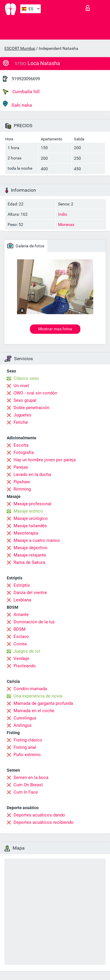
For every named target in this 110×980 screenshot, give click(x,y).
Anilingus (23, 725)
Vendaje (21, 659)
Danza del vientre (30, 593)
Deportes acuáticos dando (39, 815)
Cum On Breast (28, 785)
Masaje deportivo (31, 548)
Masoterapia (26, 533)
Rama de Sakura (29, 562)
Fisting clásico (28, 740)
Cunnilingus (25, 718)
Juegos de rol (27, 651)
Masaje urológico (31, 518)
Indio (63, 214)
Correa (20, 644)
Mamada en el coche (34, 711)
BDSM (20, 629)
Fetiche (21, 422)
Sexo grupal (25, 400)
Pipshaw (22, 482)
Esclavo (21, 637)
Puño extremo (27, 755)
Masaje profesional (32, 504)
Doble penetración (31, 408)
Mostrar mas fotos (55, 329)
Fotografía (24, 452)
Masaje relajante (30, 555)
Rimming (22, 489)
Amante (21, 615)
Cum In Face (26, 792)
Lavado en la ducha (32, 474)
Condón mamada (30, 689)
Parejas (21, 467)
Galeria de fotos (26, 246)
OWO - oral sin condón (35, 393)
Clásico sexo (26, 378)
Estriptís (22, 585)
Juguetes (22, 415)
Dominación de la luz (34, 622)
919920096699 (26, 79)
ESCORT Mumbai (20, 48)
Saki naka (17, 104)
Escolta (21, 445)
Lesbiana (22, 600)
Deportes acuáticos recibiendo (44, 822)
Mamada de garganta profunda (43, 703)
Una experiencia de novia (38, 696)
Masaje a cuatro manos (37, 540)
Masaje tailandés (30, 526)
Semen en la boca (31, 777)
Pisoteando (25, 666)
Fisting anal (25, 747)
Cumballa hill (21, 92)
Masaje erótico (28, 511)
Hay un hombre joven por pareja (45, 460)
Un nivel (21, 386)
